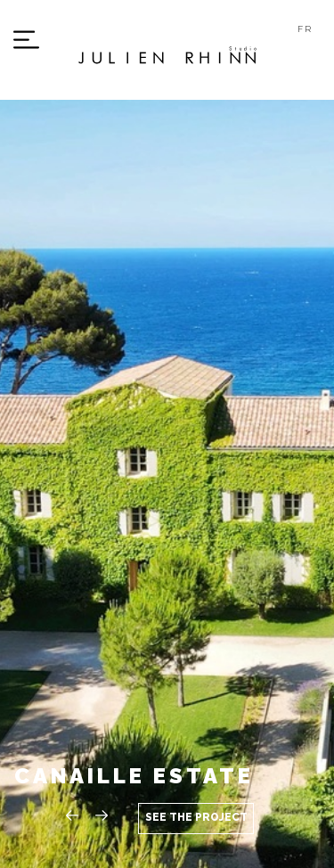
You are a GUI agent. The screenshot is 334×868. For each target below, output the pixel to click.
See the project (196, 817)
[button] (103, 815)
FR (305, 29)
